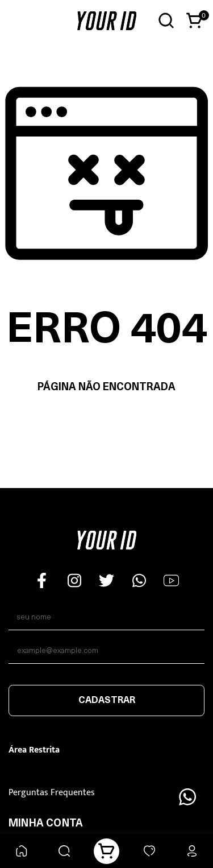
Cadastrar (107, 701)
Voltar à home (106, 423)
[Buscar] (64, 851)
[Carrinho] (106, 851)
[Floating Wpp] (187, 797)
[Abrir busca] (166, 21)
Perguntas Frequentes (52, 793)
